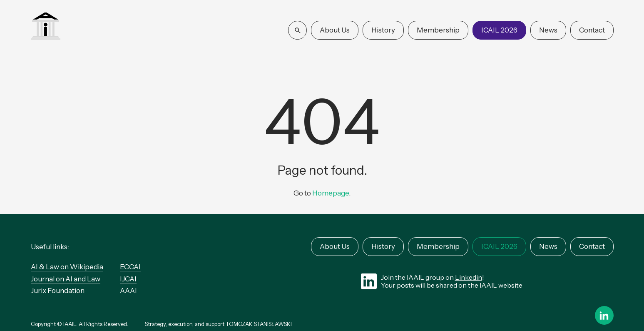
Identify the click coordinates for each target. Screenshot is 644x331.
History (383, 30)
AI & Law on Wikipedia (67, 267)
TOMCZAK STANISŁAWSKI (259, 324)
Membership (438, 30)
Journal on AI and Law (66, 279)
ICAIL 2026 (499, 30)
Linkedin (469, 277)
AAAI (128, 291)
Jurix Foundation (58, 291)
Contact (592, 30)
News (548, 30)
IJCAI (128, 279)
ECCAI (130, 267)
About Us (335, 30)
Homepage (331, 193)
